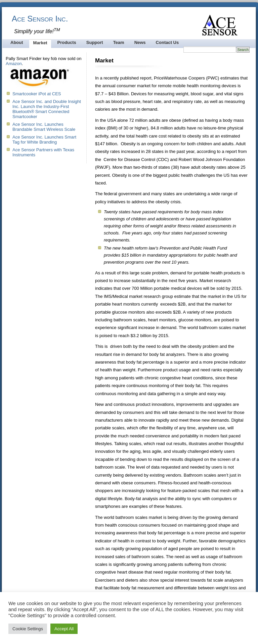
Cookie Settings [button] (28, 629)
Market (40, 43)
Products (67, 42)
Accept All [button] (64, 629)
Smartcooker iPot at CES (37, 94)
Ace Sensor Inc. (40, 19)
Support (95, 42)
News (140, 42)
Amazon (14, 64)
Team (119, 42)
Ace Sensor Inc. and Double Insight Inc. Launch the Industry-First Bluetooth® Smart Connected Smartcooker (47, 109)
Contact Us (167, 42)
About (17, 42)
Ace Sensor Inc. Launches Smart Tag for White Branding (44, 140)
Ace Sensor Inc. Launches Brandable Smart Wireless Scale (44, 127)
